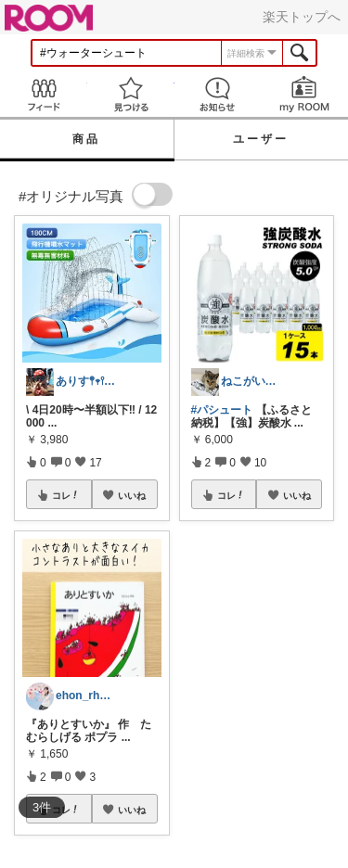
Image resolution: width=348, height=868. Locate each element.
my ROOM (304, 94)
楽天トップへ (302, 17)
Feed (44, 94)
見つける (131, 94)
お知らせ (218, 94)
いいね (132, 495)
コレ (66, 495)
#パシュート (222, 410)
